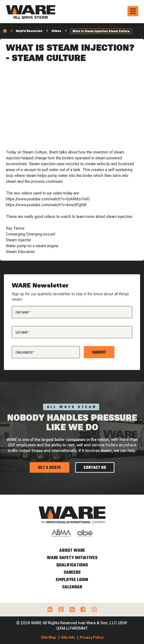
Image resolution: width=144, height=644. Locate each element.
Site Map (48, 637)
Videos (56, 31)
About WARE (72, 551)
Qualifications (72, 565)
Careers (72, 573)
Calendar (72, 587)
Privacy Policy (92, 637)
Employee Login (72, 580)
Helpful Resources (29, 31)
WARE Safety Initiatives (72, 558)
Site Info (68, 637)
